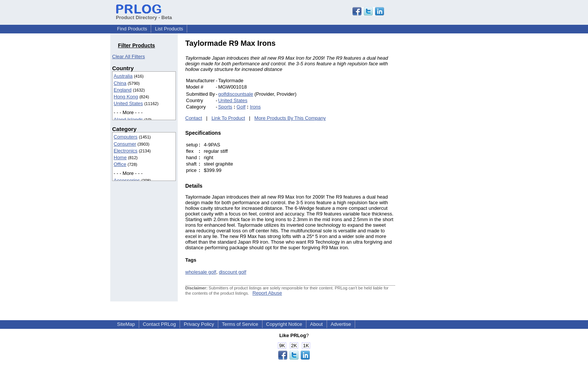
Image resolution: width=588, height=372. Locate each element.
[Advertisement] (446, 152)
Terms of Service (240, 324)
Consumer (125, 144)
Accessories (127, 180)
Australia (123, 76)
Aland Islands (128, 120)
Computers (126, 137)
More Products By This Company (290, 118)
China (120, 83)
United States (128, 103)
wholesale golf (201, 272)
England (123, 90)
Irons (255, 107)
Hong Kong (126, 97)
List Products (169, 29)
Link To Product (228, 118)
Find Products (132, 29)
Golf (241, 107)
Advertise (341, 324)
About (316, 324)
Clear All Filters (128, 56)
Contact (194, 118)
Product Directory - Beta (144, 15)
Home (120, 157)
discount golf (233, 272)
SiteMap (126, 324)
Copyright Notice (284, 324)
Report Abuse (267, 293)
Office (120, 164)
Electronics (126, 151)
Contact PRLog (159, 324)
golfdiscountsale (236, 94)
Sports (225, 107)
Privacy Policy (199, 324)
